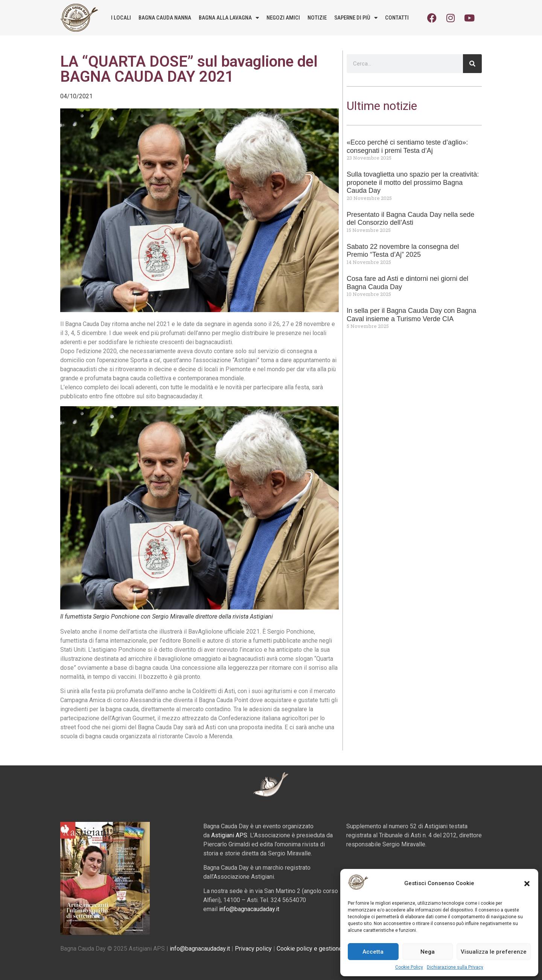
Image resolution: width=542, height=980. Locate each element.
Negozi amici (283, 18)
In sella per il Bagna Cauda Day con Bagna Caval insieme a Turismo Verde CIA (411, 315)
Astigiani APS (229, 835)
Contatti (397, 18)
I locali (121, 18)
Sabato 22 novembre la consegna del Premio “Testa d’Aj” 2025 (403, 251)
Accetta (373, 952)
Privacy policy (253, 949)
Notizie (317, 18)
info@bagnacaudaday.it (249, 909)
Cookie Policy (409, 967)
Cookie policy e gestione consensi (322, 949)
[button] (527, 884)
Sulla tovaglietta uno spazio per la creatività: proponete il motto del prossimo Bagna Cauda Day (413, 182)
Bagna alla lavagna (229, 18)
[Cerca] (472, 64)
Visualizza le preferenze (494, 952)
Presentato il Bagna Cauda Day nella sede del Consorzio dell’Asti (410, 219)
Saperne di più (356, 18)
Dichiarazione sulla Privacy (455, 967)
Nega (428, 952)
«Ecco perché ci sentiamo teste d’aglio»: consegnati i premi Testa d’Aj (407, 146)
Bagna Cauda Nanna (165, 18)
